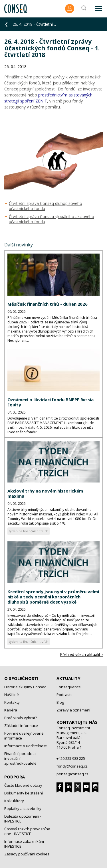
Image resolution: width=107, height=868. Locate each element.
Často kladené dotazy (23, 785)
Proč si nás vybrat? (21, 718)
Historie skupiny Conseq (25, 687)
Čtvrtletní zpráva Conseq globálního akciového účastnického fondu (52, 219)
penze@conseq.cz (72, 774)
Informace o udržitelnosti (26, 746)
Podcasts (64, 695)
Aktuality (68, 678)
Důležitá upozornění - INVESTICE (23, 819)
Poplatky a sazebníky (23, 808)
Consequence (69, 687)
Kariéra (11, 710)
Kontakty (12, 702)
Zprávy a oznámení (73, 710)
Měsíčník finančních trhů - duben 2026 (48, 304)
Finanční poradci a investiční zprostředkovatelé (20, 758)
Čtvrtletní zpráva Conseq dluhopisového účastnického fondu (46, 206)
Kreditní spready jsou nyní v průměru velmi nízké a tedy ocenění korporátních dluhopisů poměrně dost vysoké (53, 597)
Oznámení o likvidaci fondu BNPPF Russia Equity (51, 402)
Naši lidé (12, 695)
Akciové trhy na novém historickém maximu (45, 493)
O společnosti (21, 678)
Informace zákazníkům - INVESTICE (25, 844)
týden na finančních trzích (29, 531)
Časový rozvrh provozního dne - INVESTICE (27, 831)
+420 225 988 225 (71, 758)
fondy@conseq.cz (72, 766)
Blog (60, 702)
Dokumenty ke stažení (24, 793)
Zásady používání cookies (27, 854)
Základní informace (21, 725)
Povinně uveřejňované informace (24, 736)
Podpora (15, 777)
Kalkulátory (14, 801)
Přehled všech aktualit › (81, 654)
